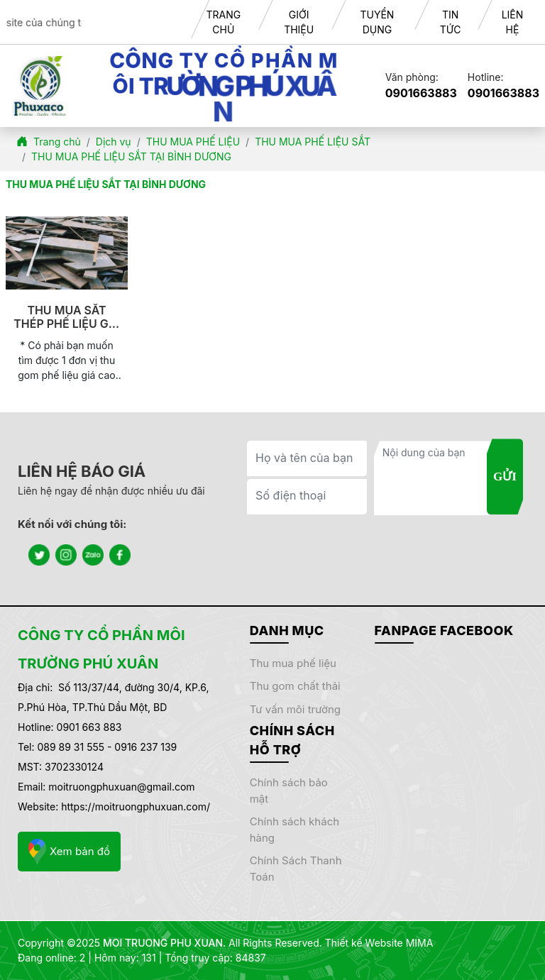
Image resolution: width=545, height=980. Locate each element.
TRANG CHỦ (223, 22)
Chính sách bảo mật (289, 791)
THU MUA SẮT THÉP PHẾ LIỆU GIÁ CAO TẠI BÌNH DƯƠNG (67, 317)
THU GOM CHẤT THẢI (295, 686)
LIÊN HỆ (513, 22)
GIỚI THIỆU (299, 22)
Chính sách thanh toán (296, 869)
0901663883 (421, 93)
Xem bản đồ (69, 852)
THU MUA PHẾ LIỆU (293, 663)
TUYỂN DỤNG (377, 22)
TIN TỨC (451, 22)
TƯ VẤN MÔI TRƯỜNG (295, 709)
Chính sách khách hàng (294, 830)
